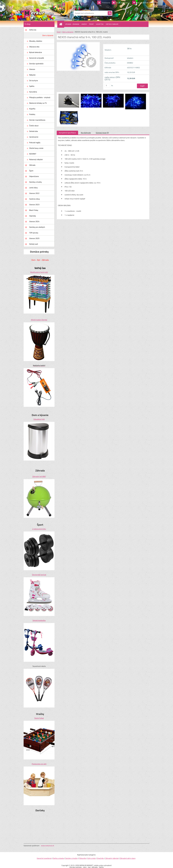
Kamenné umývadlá (37, 58)
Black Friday (34, 210)
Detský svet (34, 244)
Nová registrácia (122, 3)
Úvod (59, 32)
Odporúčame (34, 176)
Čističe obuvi (34, 126)
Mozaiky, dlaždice (36, 41)
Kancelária (33, 92)
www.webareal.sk (48, 846)
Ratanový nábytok (36, 159)
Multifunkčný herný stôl (39, 272)
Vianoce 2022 (34, 193)
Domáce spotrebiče (36, 64)
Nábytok (32, 75)
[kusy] (107, 86)
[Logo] (39, 13)
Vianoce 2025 (34, 238)
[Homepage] (62, 24)
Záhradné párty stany (128, 858)
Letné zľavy (33, 188)
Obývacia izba (34, 47)
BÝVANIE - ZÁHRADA (72, 24)
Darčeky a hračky (36, 182)
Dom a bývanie (48, 35)
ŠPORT (91, 24)
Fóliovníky (83, 858)
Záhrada (32, 165)
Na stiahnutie (86, 133)
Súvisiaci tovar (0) (102, 133)
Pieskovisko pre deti (39, 764)
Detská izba (34, 131)
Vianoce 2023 (34, 205)
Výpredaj (32, 216)
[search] (110, 13)
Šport (31, 171)
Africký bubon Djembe (39, 320)
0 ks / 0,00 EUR (142, 3)
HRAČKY (84, 24)
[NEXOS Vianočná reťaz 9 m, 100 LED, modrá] (69, 94)
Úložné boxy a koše (36, 148)
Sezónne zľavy (35, 199)
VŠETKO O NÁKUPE (112, 24)
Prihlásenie (106, 3)
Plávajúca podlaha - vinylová (40, 97)
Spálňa (32, 86)
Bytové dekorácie (36, 52)
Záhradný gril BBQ (39, 476)
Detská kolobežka (39, 620)
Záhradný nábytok (112, 858)
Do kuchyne (34, 80)
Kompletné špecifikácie (67, 133)
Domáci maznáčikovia (37, 120)
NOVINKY (33, 154)
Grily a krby (92, 858)
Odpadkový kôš (39, 419)
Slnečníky (100, 858)
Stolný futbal (39, 718)
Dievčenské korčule (39, 575)
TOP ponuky (34, 233)
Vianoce (32, 69)
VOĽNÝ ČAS (100, 24)
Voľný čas (33, 30)
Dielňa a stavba (58, 858)
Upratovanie (34, 137)
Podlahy (32, 114)
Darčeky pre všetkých (37, 227)
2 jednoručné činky (39, 529)
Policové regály (35, 142)
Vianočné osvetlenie (44, 858)
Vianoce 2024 (34, 221)
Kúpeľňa (32, 109)
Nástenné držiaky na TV (38, 103)
